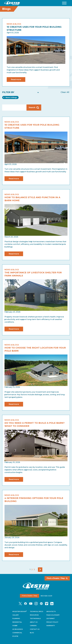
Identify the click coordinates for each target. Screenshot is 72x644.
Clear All (65, 92)
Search (34, 108)
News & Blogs (11, 98)
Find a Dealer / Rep (57, 578)
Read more (16, 80)
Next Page (40, 570)
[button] (64, 3)
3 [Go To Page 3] (34, 570)
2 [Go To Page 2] (32, 570)
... (36, 570)
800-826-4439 (46, 596)
